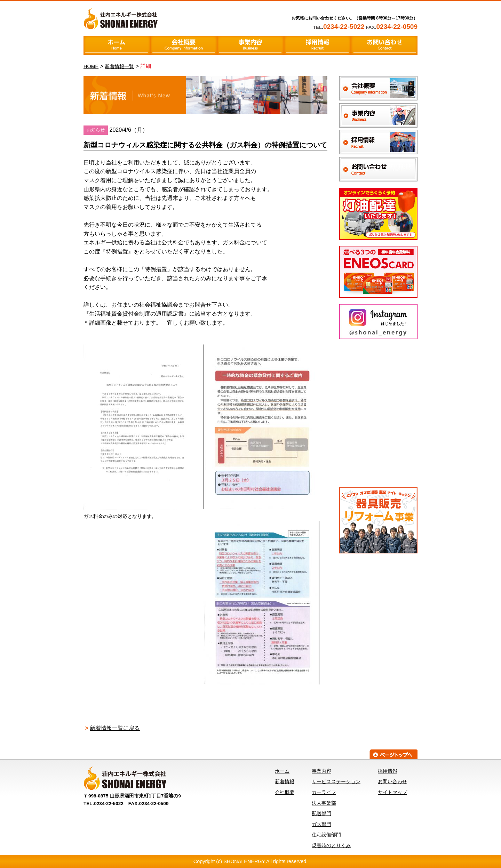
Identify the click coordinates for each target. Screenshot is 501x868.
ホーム (282, 771)
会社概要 (285, 792)
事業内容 (321, 771)
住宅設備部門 (326, 835)
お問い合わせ (392, 781)
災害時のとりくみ (331, 845)
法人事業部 (324, 803)
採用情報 (388, 771)
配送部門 (321, 813)
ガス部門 (321, 824)
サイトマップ (392, 792)
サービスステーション (336, 781)
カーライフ (324, 792)
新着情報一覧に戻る (115, 728)
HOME (91, 66)
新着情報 (285, 781)
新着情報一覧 (119, 66)
